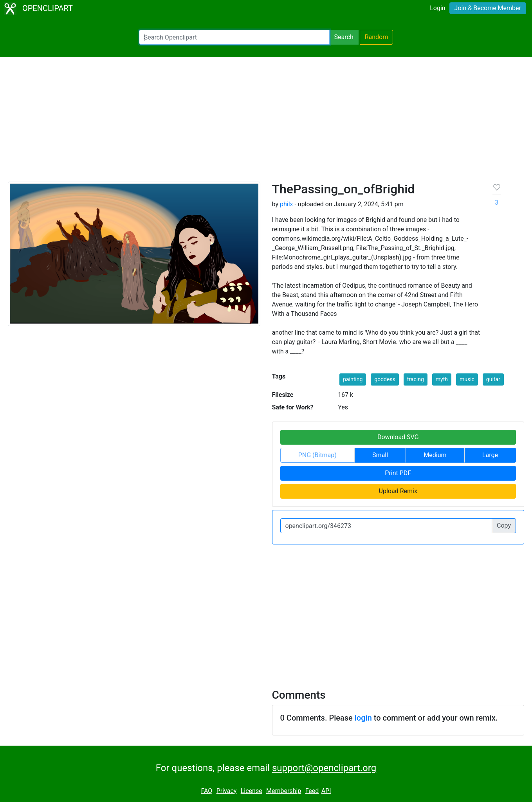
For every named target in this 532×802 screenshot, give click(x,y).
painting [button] (353, 379)
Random (377, 37)
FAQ (206, 791)
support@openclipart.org (324, 768)
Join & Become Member (488, 8)
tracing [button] (416, 379)
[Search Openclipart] (234, 37)
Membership (284, 791)
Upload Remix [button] (398, 491)
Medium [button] (435, 455)
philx (287, 204)
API (326, 791)
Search (344, 37)
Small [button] (380, 455)
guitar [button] (493, 379)
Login (437, 8)
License (252, 791)
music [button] (467, 379)
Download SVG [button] (398, 437)
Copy (504, 525)
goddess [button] (385, 379)
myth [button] (442, 379)
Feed (312, 791)
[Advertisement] (266, 123)
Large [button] (490, 455)
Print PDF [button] (398, 473)
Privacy (227, 791)
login (363, 718)
